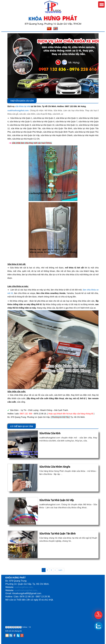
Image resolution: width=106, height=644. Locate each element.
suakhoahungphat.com (18, 110)
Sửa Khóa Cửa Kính (50, 433)
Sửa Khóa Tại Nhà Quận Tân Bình (57, 534)
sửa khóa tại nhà (23, 106)
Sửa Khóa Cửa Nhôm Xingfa (55, 467)
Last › (61, 570)
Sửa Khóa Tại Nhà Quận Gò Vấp (57, 500)
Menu (101, 4)
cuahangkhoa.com (24, 587)
